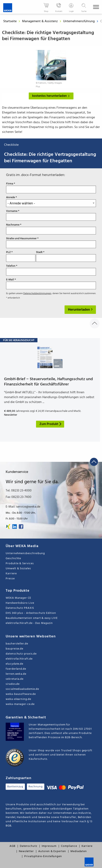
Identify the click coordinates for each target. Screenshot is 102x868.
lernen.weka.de (16, 674)
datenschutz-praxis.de (21, 654)
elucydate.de (14, 664)
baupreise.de (14, 649)
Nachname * (51, 229)
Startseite (10, 21)
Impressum (49, 846)
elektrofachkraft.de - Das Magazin (29, 623)
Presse (10, 579)
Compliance (69, 846)
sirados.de (13, 684)
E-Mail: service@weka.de (23, 507)
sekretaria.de (15, 679)
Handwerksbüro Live (20, 603)
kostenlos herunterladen (52, 96)
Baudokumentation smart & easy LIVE (32, 618)
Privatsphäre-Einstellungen (43, 856)
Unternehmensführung (79, 21)
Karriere (11, 574)
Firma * (51, 188)
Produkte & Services (20, 564)
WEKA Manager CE (18, 598)
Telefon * (51, 270)
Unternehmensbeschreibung (25, 553)
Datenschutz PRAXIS (20, 608)
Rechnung (36, 787)
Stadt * (66, 256)
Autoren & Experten (52, 851)
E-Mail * (51, 284)
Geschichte (13, 558)
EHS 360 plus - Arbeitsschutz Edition (31, 613)
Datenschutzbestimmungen (37, 293)
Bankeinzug (15, 787)
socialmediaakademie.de (22, 689)
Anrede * (51, 201)
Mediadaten (79, 851)
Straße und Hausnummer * (51, 242)
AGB (12, 846)
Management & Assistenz (40, 21)
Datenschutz (29, 846)
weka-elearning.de (18, 699)
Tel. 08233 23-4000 (19, 491)
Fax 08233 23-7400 (19, 497)
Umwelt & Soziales (18, 569)
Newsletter (26, 851)
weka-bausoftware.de (21, 694)
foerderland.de (16, 669)
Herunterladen (79, 310)
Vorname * (51, 215)
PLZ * (21, 256)
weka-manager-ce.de (20, 704)
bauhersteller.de (17, 644)
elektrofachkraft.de (19, 659)
